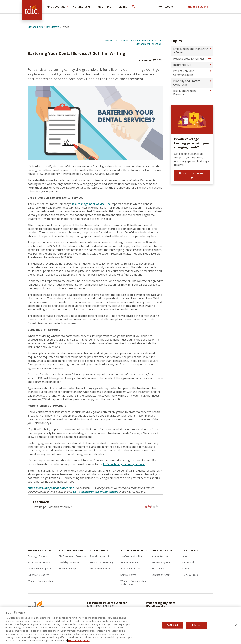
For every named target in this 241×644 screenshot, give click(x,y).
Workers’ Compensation (41, 581)
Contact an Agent (161, 575)
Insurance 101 (182, 65)
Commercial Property (39, 569)
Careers (187, 569)
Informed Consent (130, 569)
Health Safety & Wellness (189, 59)
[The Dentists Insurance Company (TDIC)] (32, 10)
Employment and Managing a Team (191, 51)
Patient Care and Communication (138, 40)
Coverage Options (37, 556)
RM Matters (112, 40)
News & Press (190, 575)
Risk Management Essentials (149, 42)
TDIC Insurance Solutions (72, 556)
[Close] (236, 625)
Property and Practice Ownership (187, 83)
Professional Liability (39, 562)
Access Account (160, 556)
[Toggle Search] (133, 7)
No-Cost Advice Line (132, 556)
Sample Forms (128, 575)
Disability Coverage (69, 562)
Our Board (188, 562)
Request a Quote (197, 7)
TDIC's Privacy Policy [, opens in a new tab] (79, 640)
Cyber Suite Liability (38, 575)
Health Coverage (68, 569)
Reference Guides (130, 562)
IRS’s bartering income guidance (124, 464)
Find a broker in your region (192, 175)
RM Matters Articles (100, 569)
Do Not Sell (173, 625)
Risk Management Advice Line (91, 204)
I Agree (196, 625)
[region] (120, 625)
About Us (187, 556)
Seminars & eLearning (102, 562)
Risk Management (99, 556)
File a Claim (158, 569)
